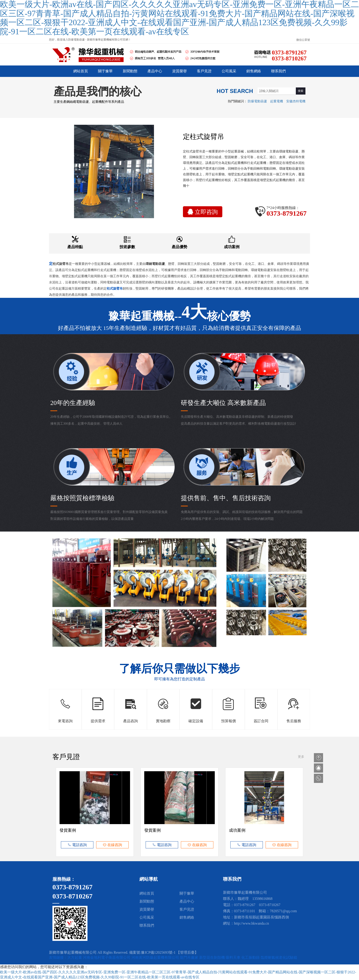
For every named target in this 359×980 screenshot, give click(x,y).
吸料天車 (234, 957)
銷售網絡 (254, 71)
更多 (301, 757)
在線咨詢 (112, 845)
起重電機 (277, 101)
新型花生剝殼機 (212, 957)
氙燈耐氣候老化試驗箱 (279, 957)
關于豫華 (105, 71)
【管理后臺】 (187, 952)
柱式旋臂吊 (61, 264)
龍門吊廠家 (190, 957)
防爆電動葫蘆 (257, 101)
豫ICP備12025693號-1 (158, 952)
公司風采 (229, 71)
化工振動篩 (251, 957)
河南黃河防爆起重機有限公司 (156, 957)
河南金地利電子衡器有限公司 (107, 957)
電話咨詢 (77, 845)
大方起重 (75, 957)
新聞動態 (130, 71)
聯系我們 (278, 71)
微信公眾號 (303, 40)
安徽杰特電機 (296, 101)
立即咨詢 (203, 212)
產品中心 (155, 71)
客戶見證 (204, 71)
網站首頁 (81, 71)
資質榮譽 (179, 71)
